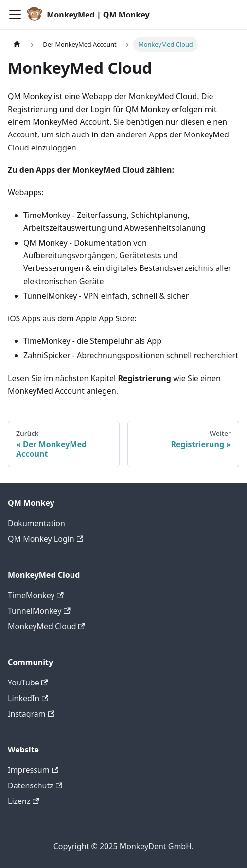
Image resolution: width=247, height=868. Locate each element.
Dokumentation (36, 523)
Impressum (33, 770)
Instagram (31, 714)
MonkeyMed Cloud (46, 626)
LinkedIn (28, 698)
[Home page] (17, 44)
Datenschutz (35, 785)
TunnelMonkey (39, 611)
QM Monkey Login (45, 539)
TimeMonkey (36, 595)
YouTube (28, 683)
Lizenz (24, 801)
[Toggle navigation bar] (15, 15)
